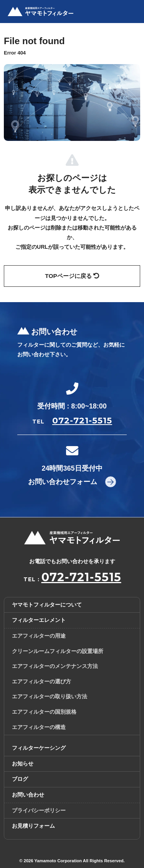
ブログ (20, 779)
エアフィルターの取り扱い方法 (50, 696)
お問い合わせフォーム (63, 482)
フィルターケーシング (39, 748)
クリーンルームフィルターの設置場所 (58, 651)
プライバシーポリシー (39, 810)
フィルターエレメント (39, 620)
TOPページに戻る (72, 276)
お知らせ (23, 764)
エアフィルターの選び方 (41, 681)
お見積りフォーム (33, 826)
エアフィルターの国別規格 (44, 712)
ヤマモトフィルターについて (47, 605)
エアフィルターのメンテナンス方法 (55, 666)
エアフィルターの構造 (39, 727)
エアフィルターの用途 (39, 636)
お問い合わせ (28, 795)
